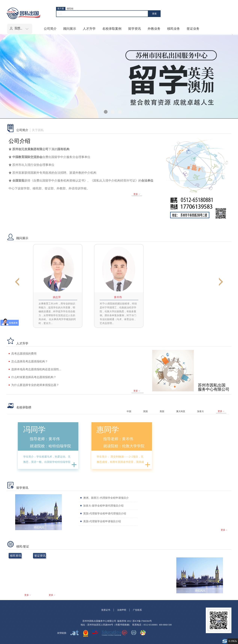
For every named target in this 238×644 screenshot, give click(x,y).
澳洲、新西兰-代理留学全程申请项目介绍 (106, 502)
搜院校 (70, 9)
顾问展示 (70, 29)
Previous (17, 282)
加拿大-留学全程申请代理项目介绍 (103, 506)
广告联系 (137, 610)
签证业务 (193, 29)
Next (221, 282)
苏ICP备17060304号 (142, 621)
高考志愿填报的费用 (24, 354)
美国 (162, 411)
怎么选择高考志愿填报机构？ (30, 361)
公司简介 (50, 29)
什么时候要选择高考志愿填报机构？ (34, 377)
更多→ (137, 194)
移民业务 (174, 29)
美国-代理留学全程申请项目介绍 (102, 521)
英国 (145, 411)
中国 (129, 411)
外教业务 (154, 29)
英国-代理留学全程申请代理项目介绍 (105, 514)
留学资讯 (135, 29)
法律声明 (122, 610)
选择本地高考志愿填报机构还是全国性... (36, 369)
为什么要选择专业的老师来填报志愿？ (35, 385)
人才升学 (89, 29)
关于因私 (38, 130)
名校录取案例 (112, 29)
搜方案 (61, 9)
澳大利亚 (181, 411)
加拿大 (201, 411)
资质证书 (106, 610)
